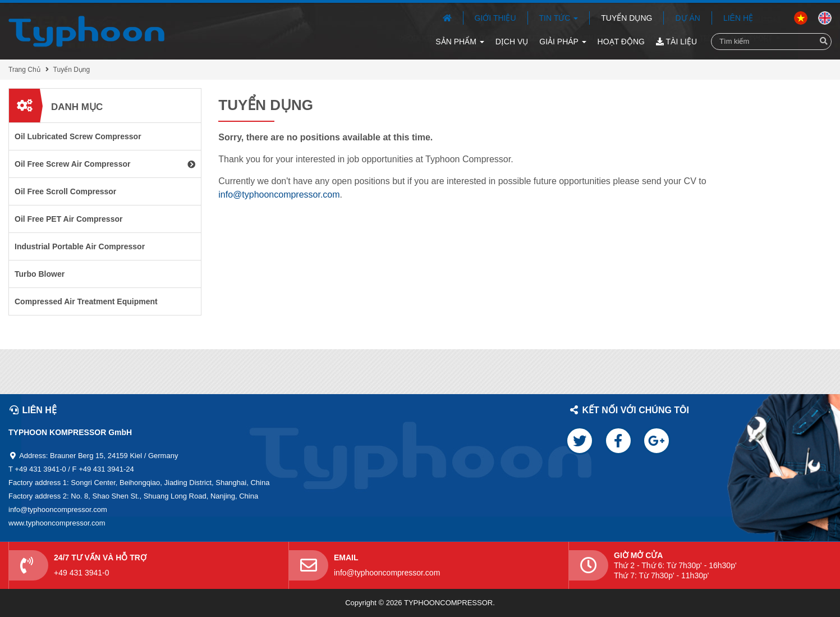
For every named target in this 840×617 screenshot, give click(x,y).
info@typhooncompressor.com (279, 195)
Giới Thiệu (495, 18)
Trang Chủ (24, 70)
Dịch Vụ (512, 42)
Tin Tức (559, 18)
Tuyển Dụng (626, 18)
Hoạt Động (621, 42)
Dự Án (687, 18)
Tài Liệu (676, 42)
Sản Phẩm (460, 42)
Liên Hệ (738, 18)
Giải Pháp (563, 42)
